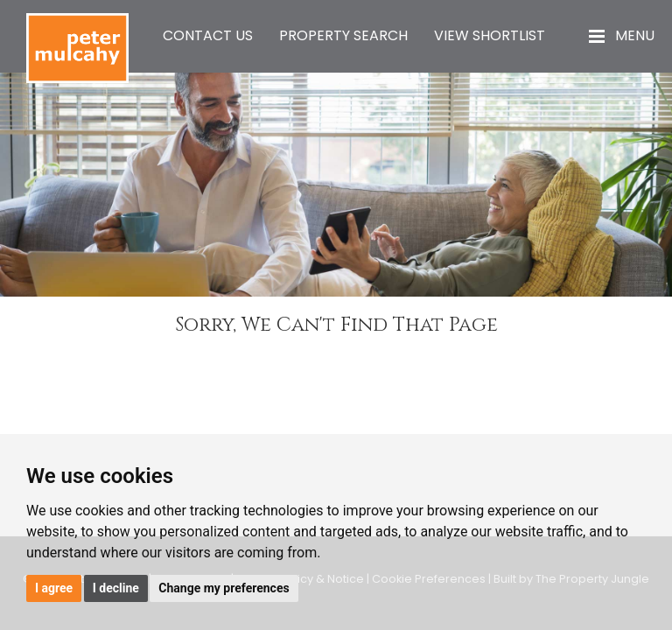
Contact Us (208, 35)
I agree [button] (54, 588)
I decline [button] (116, 588)
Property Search (343, 35)
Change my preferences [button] (224, 588)
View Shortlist (490, 35)
